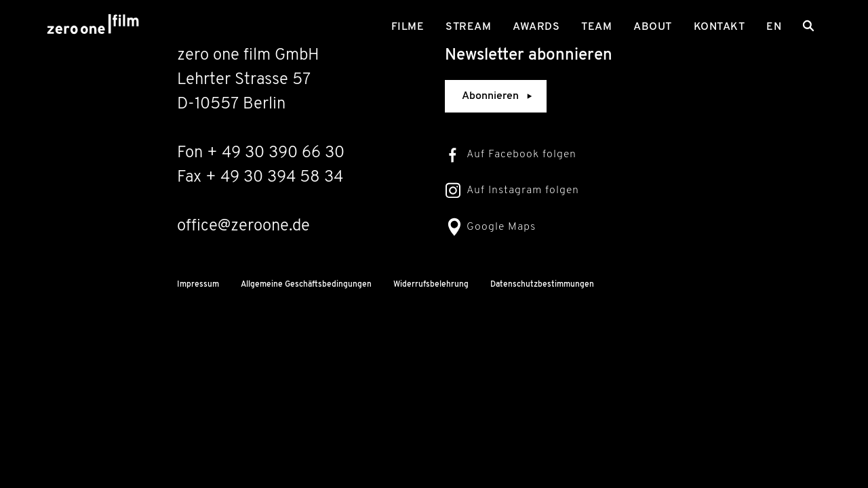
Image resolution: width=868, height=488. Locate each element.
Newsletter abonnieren (529, 56)
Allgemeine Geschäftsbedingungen (306, 285)
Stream (468, 27)
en (774, 27)
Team (596, 27)
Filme (408, 27)
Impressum (198, 285)
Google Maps (501, 227)
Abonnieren (498, 96)
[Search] (808, 26)
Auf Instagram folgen (523, 190)
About (653, 27)
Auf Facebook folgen (521, 155)
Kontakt (719, 27)
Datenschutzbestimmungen (542, 285)
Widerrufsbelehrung (431, 285)
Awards (536, 27)
